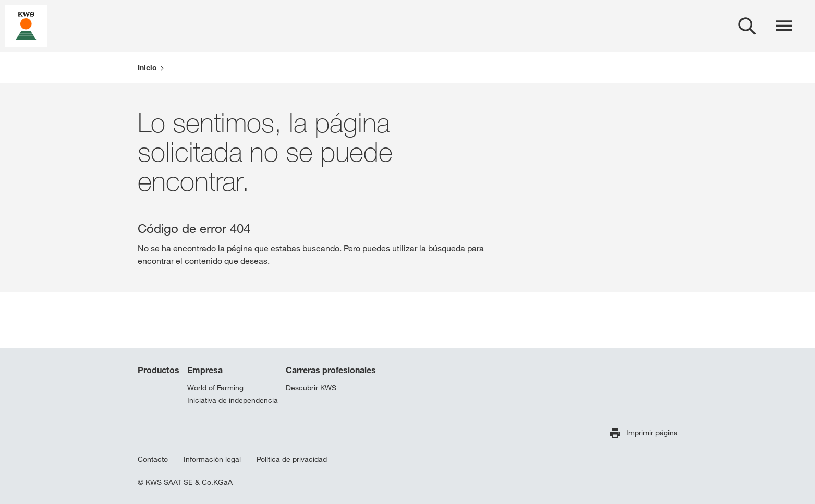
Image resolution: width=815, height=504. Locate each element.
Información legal (212, 459)
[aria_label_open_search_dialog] (747, 26)
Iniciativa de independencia (233, 400)
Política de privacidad (292, 459)
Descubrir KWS (311, 388)
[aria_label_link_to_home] (26, 25)
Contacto (153, 459)
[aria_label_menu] (784, 26)
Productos (159, 370)
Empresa (205, 370)
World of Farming (215, 388)
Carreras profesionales (331, 370)
